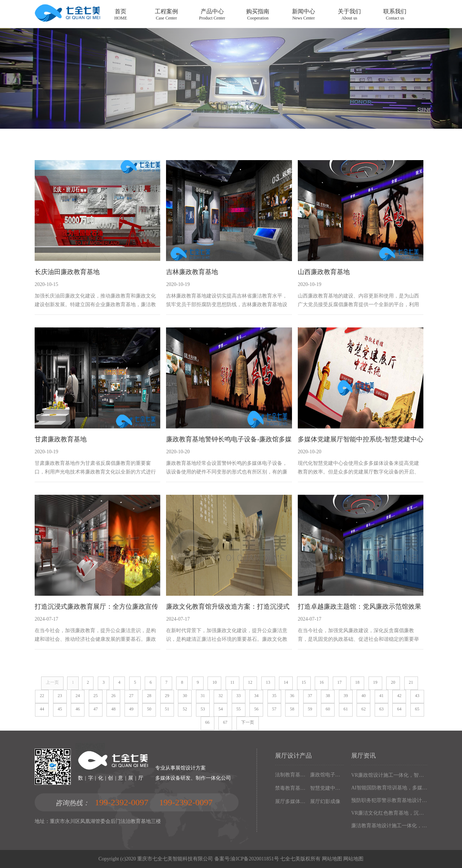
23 (60, 696)
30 (185, 696)
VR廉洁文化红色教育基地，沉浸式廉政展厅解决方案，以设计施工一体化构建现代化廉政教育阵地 (389, 813)
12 (250, 682)
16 (322, 682)
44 (42, 709)
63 (382, 709)
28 (149, 696)
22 (42, 696)
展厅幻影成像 (325, 801)
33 (239, 696)
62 (363, 709)
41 (382, 696)
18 (357, 682)
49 (131, 709)
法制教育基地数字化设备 (291, 775)
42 (399, 696)
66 (208, 722)
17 (340, 682)
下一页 (248, 722)
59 (310, 709)
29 (167, 696)
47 (96, 709)
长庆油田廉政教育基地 (67, 272)
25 (96, 696)
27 (131, 696)
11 (232, 682)
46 (78, 709)
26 (113, 696)
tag (231, 86)
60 (328, 709)
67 (225, 722)
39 (346, 696)
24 (78, 696)
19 (375, 682)
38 (328, 696)
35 (274, 696)
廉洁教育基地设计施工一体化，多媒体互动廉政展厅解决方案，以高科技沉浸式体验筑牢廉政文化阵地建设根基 (389, 826)
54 (221, 709)
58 (292, 709)
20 (393, 682)
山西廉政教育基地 (324, 272)
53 (203, 709)
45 (60, 709)
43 (417, 696)
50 (149, 709)
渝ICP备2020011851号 (255, 859)
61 (346, 709)
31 (203, 696)
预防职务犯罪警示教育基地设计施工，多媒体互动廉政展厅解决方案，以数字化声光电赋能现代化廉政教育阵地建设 (389, 800)
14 (286, 682)
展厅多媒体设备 (291, 801)
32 (221, 696)
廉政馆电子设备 (326, 775)
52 (185, 709)
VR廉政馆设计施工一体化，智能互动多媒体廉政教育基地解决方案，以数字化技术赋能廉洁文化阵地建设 (389, 775)
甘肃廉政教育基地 (61, 439)
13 (268, 682)
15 (304, 682)
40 (363, 696)
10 (214, 682)
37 (310, 696)
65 (417, 709)
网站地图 (332, 859)
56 (256, 709)
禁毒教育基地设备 (291, 788)
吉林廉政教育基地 (192, 272)
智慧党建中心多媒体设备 (326, 788)
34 (256, 696)
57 (274, 709)
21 (411, 682)
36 (292, 696)
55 (239, 709)
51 (167, 709)
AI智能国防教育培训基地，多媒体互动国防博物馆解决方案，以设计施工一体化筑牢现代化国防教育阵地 (389, 788)
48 (113, 709)
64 (399, 709)
